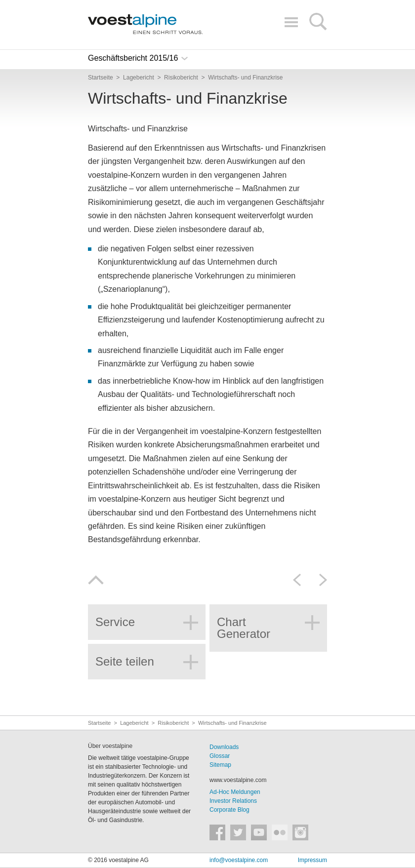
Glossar (220, 756)
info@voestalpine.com (239, 860)
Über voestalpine (110, 746)
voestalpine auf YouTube (259, 832)
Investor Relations (233, 801)
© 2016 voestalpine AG (118, 860)
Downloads (224, 747)
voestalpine (145, 24)
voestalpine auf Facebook (217, 832)
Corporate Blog (229, 810)
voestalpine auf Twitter (238, 832)
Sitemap (220, 765)
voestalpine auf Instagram (300, 832)
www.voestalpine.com (238, 780)
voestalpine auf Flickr (280, 832)
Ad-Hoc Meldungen (235, 792)
